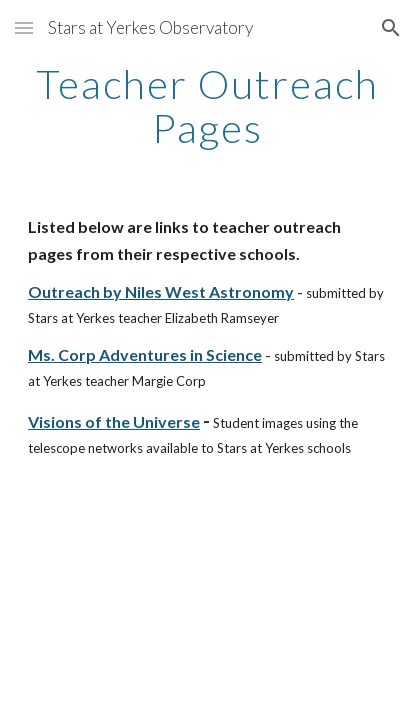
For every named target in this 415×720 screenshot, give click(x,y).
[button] (24, 27)
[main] (207, 106)
